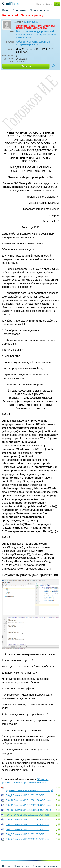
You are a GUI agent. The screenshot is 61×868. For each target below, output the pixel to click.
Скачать (26, 66)
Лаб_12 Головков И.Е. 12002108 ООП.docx (28, 810)
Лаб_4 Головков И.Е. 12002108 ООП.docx (27, 825)
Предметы (19, 10)
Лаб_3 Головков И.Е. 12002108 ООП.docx (27, 820)
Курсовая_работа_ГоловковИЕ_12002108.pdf (29, 790)
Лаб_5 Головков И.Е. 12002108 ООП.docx (27, 829)
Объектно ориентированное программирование (33, 43)
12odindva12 (31, 22)
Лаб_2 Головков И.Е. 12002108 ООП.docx (27, 815)
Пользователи (39, 10)
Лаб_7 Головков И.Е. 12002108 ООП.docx (27, 839)
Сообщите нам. (40, 28)
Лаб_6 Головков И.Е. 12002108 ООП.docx (27, 834)
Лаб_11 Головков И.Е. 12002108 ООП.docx (28, 805)
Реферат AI (10, 15)
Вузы (6, 10)
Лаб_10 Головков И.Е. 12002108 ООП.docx (28, 800)
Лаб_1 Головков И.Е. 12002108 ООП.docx (27, 795)
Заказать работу (32, 15)
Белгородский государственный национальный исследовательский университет (37, 34)
